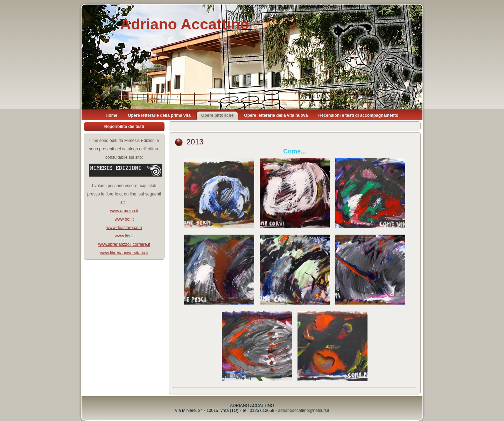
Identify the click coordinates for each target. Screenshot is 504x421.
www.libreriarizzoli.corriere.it (124, 244)
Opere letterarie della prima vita (159, 115)
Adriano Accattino (185, 24)
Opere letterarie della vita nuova (276, 115)
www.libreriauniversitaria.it (124, 253)
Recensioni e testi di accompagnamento (358, 115)
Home (111, 115)
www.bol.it (124, 219)
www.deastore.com (124, 228)
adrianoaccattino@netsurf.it (303, 411)
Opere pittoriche (218, 115)
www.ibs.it (124, 236)
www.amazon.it (124, 211)
